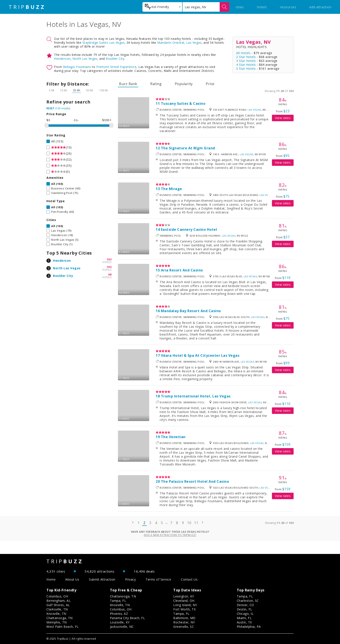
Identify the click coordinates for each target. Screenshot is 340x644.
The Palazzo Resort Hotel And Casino (195, 481)
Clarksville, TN (57, 609)
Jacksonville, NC (122, 627)
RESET (50, 108)
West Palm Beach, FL (63, 627)
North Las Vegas (85, 59)
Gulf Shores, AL (58, 605)
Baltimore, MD (184, 618)
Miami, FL (244, 618)
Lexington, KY (184, 596)
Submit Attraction (102, 579)
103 (109, 259)
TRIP (27, 7)
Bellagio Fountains (77, 67)
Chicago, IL (245, 614)
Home (51, 579)
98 (110, 275)
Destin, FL (244, 609)
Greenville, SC (184, 627)
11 (196, 523)
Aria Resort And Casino (182, 270)
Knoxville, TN (56, 614)
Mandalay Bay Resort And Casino (191, 311)
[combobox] (162, 7)
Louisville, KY (120, 622)
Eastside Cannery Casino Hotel (189, 229)
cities (240, 7)
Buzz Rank (128, 84)
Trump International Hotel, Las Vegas (196, 396)
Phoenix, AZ (119, 614)
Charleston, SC (248, 601)
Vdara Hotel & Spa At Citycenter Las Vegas (200, 355)
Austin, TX (244, 622)
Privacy (131, 579)
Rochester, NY (184, 622)
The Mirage (172, 189)
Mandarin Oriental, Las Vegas (179, 43)
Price (210, 84)
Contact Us (189, 579)
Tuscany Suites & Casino (183, 103)
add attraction (320, 7)
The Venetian (173, 437)
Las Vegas (254, 110)
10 (189, 523)
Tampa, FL (118, 601)
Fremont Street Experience (116, 67)
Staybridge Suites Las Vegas (104, 43)
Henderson (62, 59)
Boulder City (115, 59)
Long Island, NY (185, 605)
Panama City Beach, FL (127, 618)
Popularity (184, 84)
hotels (262, 7)
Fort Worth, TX (184, 609)
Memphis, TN (57, 622)
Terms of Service (158, 579)
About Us (72, 579)
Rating (156, 84)
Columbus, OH (57, 596)
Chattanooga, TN (60, 618)
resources (288, 7)
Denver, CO (245, 605)
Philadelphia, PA (249, 627)
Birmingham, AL (58, 601)
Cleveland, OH (184, 601)
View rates (283, 118)
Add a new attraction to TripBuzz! (170, 535)
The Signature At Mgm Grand (188, 148)
